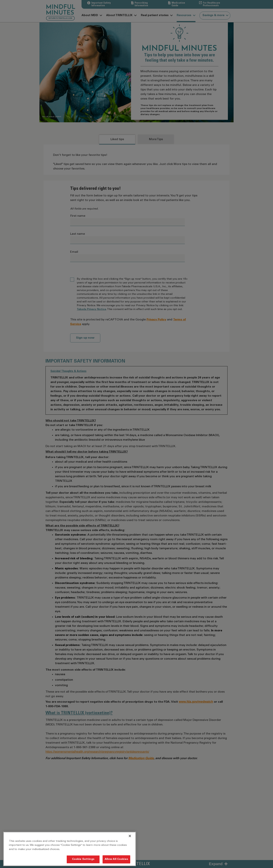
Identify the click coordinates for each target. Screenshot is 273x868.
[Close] (130, 836)
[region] (70, 849)
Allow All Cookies (116, 859)
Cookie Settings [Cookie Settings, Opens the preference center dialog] (83, 859)
